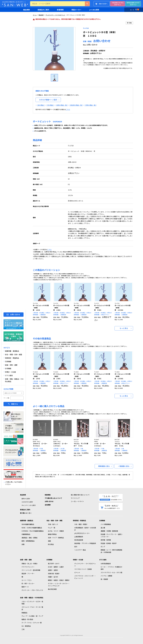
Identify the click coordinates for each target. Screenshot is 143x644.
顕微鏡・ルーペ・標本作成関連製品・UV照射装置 (111, 551)
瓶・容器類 (104, 579)
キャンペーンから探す (29, 505)
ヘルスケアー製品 (80, 550)
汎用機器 (102, 520)
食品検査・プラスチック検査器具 (85, 543)
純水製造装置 (79, 540)
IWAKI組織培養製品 (28, 524)
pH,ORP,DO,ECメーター (82, 533)
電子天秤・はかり (54, 564)
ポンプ (103, 547)
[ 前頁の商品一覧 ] (62, 105)
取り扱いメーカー (26, 513)
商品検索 (27, 10)
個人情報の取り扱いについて (80, 495)
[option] (54, 49)
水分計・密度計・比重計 (56, 567)
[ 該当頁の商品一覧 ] (76, 105)
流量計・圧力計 (53, 577)
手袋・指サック (53, 524)
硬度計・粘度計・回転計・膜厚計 (59, 580)
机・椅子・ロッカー (28, 583)
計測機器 (49, 560)
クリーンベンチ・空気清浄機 (31, 570)
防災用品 (51, 544)
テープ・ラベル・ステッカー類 (32, 623)
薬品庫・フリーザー (28, 574)
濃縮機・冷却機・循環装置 (109, 531)
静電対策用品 (52, 534)
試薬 (23, 544)
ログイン (118, 4)
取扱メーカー (76, 10)
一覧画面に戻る (124, 466)
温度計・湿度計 (53, 570)
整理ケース (25, 587)
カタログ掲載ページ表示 (48, 100)
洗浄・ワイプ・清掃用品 (56, 538)
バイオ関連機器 (106, 524)
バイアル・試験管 (106, 576)
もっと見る (124, 328)
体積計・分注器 (78, 560)
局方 (76, 547)
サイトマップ (75, 498)
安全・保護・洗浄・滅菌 (54, 520)
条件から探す (26, 499)
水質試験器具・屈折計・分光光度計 (85, 529)
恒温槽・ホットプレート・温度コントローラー (111, 535)
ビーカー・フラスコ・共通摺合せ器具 (111, 568)
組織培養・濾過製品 (27, 520)
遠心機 (103, 528)
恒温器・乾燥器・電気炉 (109, 543)
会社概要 (48, 505)
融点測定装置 (52, 589)
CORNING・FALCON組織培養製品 (33, 531)
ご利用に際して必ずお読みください (14, 483)
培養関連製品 (26, 534)
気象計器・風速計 (54, 574)
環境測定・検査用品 (79, 520)
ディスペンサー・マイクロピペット (55, 15)
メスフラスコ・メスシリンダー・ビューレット (85, 577)
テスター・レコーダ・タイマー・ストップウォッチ (59, 585)
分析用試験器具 (106, 564)
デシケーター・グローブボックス (32, 590)
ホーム (35, 15)
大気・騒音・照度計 (81, 524)
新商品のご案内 (43, 10)
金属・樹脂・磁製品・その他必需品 (32, 598)
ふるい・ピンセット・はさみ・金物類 (32, 603)
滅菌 (49, 541)
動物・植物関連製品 (28, 541)
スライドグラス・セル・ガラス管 (111, 572)
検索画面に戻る (104, 466)
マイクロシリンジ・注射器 (83, 569)
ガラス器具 (103, 560)
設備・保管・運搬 (26, 560)
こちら (68, 109)
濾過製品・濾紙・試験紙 (29, 538)
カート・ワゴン (27, 580)
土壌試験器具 (79, 537)
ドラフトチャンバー (28, 567)
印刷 (129, 23)
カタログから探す (27, 502)
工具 (23, 629)
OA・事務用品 (26, 626)
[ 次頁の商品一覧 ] (90, 105)
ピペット (77, 572)
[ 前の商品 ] (41, 105)
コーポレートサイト (77, 501)
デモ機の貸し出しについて (53, 498)
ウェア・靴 (52, 528)
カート (134, 9)
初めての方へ (103, 4)
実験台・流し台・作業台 (29, 564)
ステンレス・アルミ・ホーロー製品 (32, 608)
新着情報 (60, 10)
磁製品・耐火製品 (27, 619)
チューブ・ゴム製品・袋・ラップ (32, 616)
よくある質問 (94, 10)
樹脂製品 (24, 613)
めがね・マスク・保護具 (56, 531)
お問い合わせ (15, 314)
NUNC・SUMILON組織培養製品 (32, 528)
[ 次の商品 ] (50, 105)
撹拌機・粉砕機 (106, 540)
